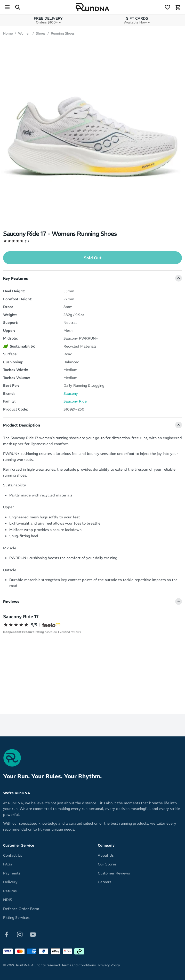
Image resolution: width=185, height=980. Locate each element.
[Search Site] (18, 7)
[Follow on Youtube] (33, 934)
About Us (106, 855)
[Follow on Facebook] (7, 934)
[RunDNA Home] (92, 7)
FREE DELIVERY (48, 20)
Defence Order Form (21, 909)
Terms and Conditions (79, 965)
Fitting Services (16, 918)
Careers (104, 882)
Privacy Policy (109, 965)
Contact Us (13, 855)
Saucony (71, 393)
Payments (12, 873)
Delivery (10, 882)
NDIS (8, 900)
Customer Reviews (114, 873)
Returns (10, 891)
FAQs (7, 864)
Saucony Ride (75, 401)
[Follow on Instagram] (20, 934)
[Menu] (7, 7)
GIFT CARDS (137, 20)
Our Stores (107, 864)
